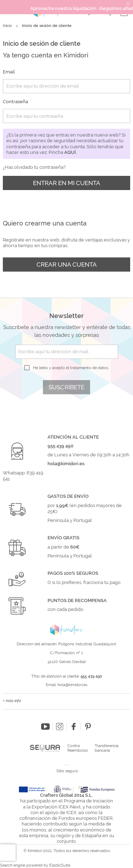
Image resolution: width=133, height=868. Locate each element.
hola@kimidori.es (72, 685)
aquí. (71, 152)
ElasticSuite (60, 865)
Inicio (8, 26)
